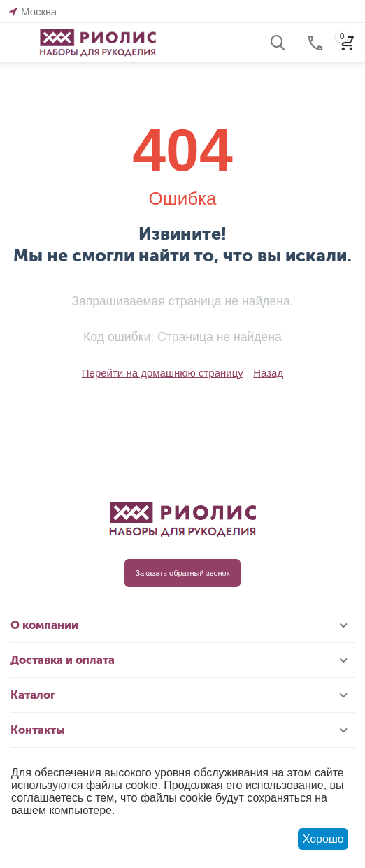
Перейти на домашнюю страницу (163, 373)
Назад (268, 373)
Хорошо (323, 839)
